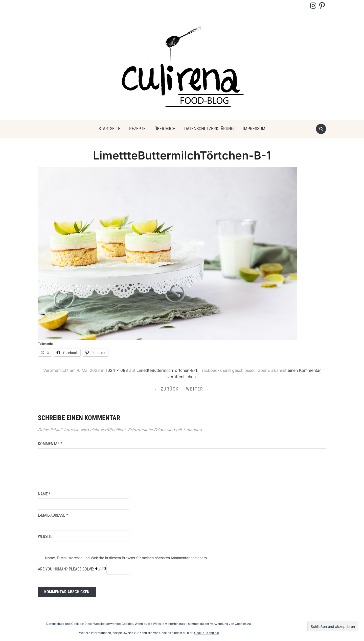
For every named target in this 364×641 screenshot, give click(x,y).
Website (45, 537)
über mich (165, 129)
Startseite (109, 129)
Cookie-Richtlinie (207, 633)
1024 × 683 (117, 370)
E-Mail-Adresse (53, 516)
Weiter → (198, 389)
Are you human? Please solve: (84, 570)
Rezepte (137, 129)
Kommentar (50, 444)
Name (44, 495)
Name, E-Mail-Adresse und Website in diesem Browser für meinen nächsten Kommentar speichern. (126, 558)
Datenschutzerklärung (209, 129)
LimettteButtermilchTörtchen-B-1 (167, 370)
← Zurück (166, 389)
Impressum (254, 129)
